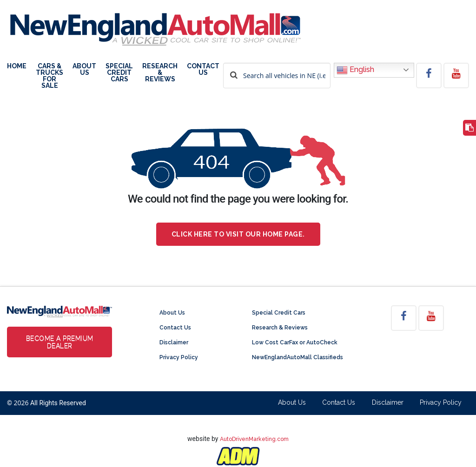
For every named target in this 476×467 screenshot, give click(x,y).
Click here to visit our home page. (238, 234)
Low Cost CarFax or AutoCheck (295, 342)
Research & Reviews (160, 73)
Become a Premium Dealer (60, 342)
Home (17, 66)
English (355, 70)
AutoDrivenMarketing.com (254, 439)
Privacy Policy (179, 357)
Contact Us (203, 69)
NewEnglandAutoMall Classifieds (297, 357)
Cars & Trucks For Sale (50, 76)
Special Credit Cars (119, 73)
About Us (84, 69)
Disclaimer (174, 342)
